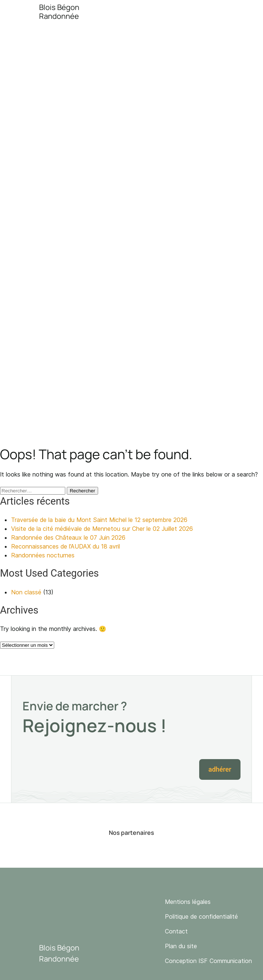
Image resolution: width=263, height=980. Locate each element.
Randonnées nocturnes (43, 555)
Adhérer (220, 769)
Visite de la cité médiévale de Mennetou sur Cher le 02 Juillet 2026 (102, 529)
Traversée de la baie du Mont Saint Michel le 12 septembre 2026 (99, 520)
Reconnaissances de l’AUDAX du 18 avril (65, 546)
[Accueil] (45, 12)
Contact (176, 931)
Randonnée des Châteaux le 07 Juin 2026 (68, 537)
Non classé (26, 592)
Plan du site (181, 946)
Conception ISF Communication (208, 961)
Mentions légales (188, 902)
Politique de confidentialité (201, 916)
